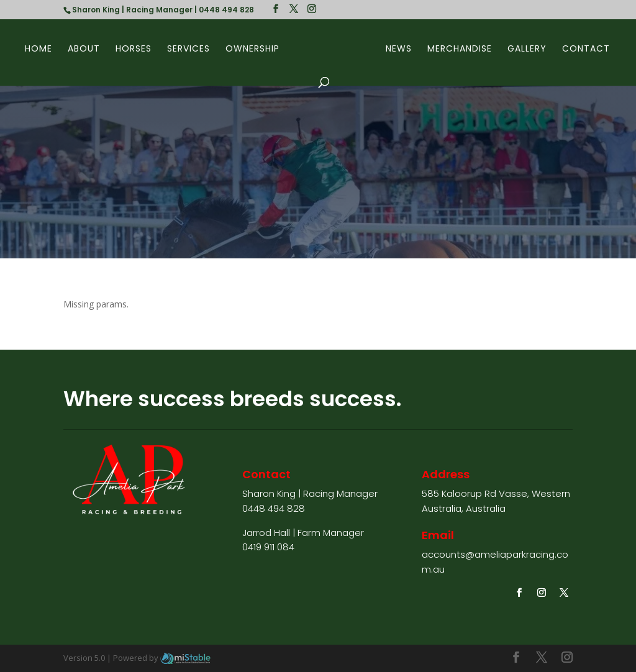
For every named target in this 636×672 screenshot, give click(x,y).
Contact (586, 49)
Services (189, 49)
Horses (134, 49)
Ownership (252, 49)
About (84, 49)
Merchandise (460, 49)
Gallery (527, 49)
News (399, 49)
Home (39, 49)
